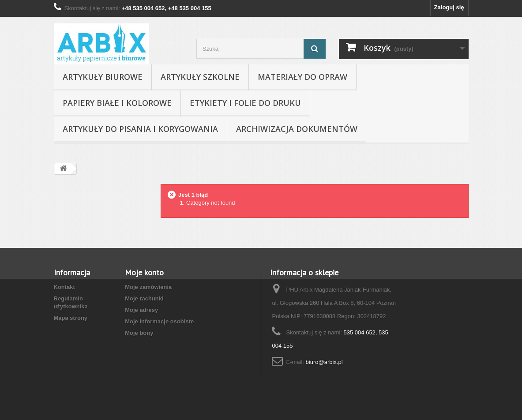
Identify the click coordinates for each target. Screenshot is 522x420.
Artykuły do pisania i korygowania (140, 129)
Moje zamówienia (148, 287)
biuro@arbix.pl (324, 362)
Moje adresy (141, 310)
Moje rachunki (144, 298)
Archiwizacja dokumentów (297, 129)
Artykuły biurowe (103, 77)
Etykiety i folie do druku (245, 103)
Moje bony (139, 333)
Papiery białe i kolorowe (117, 103)
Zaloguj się (449, 7)
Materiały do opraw (302, 77)
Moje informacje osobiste (159, 321)
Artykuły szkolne (200, 77)
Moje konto (144, 272)
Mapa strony (71, 318)
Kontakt (64, 287)
